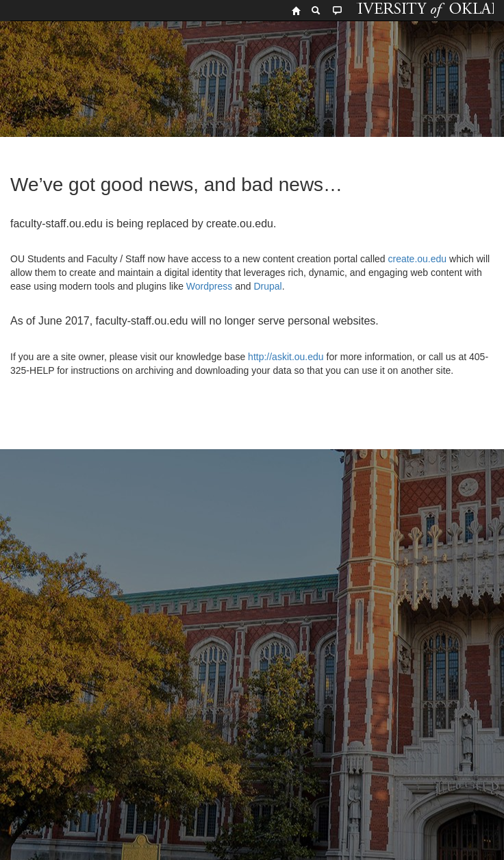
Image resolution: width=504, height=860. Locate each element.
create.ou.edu (416, 259)
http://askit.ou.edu (286, 357)
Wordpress (209, 286)
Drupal (267, 286)
